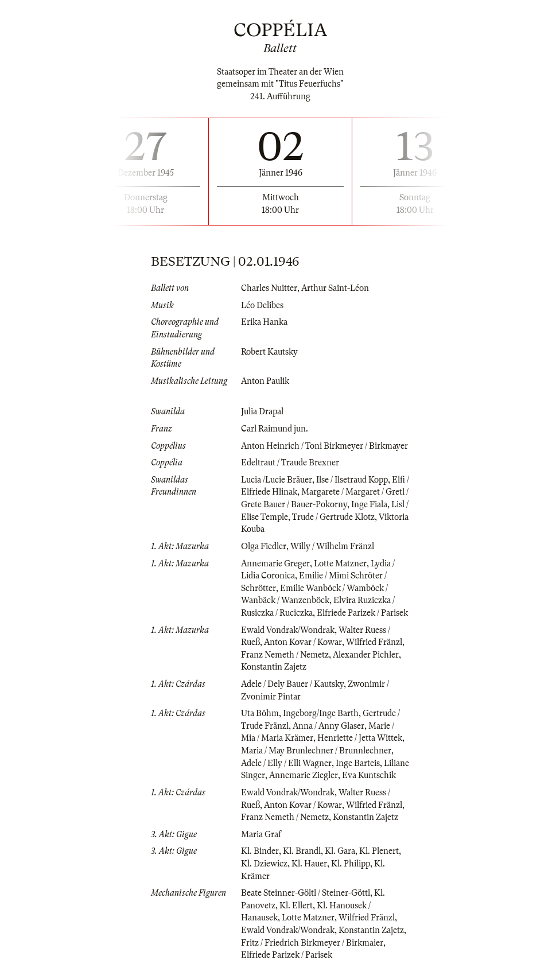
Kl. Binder (260, 851)
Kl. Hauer (309, 864)
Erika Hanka (264, 322)
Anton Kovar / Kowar (303, 642)
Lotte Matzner (340, 563)
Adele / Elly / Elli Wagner (286, 763)
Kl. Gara (340, 851)
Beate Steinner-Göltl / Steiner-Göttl (306, 893)
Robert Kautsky (269, 352)
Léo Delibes (262, 305)
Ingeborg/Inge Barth (321, 713)
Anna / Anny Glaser (328, 726)
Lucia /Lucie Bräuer (277, 480)
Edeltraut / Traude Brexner (290, 462)
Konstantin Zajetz (274, 667)
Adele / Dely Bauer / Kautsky (292, 684)
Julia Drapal (262, 411)
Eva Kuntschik (369, 775)
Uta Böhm (260, 713)
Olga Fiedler (264, 546)
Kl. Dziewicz (264, 864)
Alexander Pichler (366, 655)
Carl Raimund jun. (275, 429)
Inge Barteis (358, 763)
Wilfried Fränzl (374, 642)
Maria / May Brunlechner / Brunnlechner (316, 751)
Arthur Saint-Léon (335, 288)
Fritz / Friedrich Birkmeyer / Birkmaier (312, 943)
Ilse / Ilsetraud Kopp (352, 480)
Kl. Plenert (379, 851)
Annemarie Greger (275, 563)
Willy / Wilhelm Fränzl (332, 546)
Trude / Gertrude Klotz (333, 517)
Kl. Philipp (351, 864)
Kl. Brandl (302, 851)
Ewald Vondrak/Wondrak (288, 630)
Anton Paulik (265, 381)
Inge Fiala (369, 504)
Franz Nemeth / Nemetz (285, 655)
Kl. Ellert (296, 905)
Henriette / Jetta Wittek (360, 738)
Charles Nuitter (269, 288)
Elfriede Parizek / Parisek (362, 613)
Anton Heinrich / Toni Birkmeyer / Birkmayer (324, 446)
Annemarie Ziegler (304, 775)
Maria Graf (261, 834)
